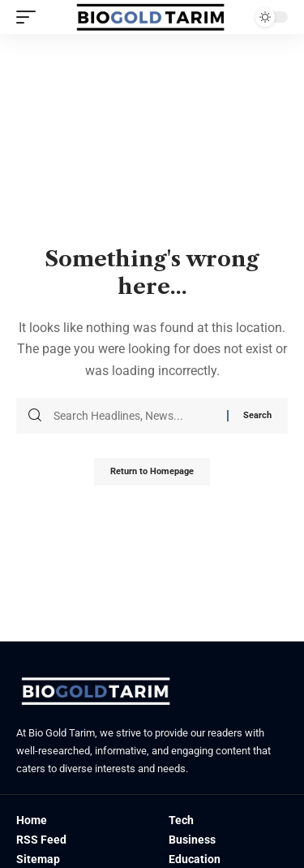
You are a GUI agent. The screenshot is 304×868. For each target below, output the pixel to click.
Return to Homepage (152, 471)
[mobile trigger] (30, 17)
